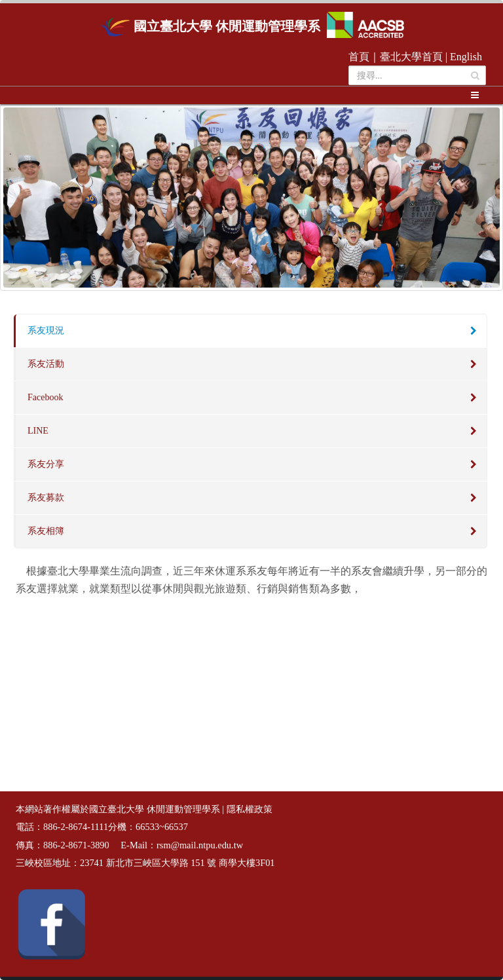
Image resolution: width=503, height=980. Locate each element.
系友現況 (46, 330)
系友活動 (46, 364)
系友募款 (46, 498)
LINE (38, 431)
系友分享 (46, 464)
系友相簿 (46, 531)
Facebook (45, 397)
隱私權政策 (250, 809)
